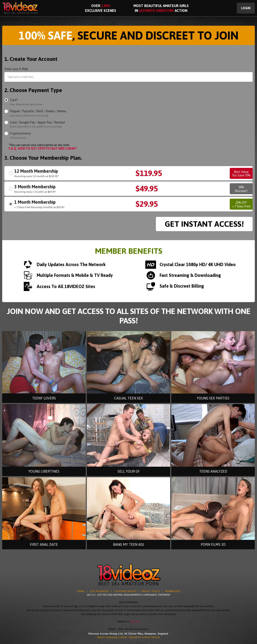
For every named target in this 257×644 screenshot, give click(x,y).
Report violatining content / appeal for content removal (128, 637)
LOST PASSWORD (99, 591)
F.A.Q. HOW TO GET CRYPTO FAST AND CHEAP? (43, 149)
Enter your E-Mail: (16, 69)
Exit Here (135, 622)
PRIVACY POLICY (151, 591)
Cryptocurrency (20, 135)
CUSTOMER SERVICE (125, 591)
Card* (26, 102)
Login (246, 8)
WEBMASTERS (173, 591)
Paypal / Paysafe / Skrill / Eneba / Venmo (38, 113)
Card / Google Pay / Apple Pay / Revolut (37, 124)
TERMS (81, 591)
